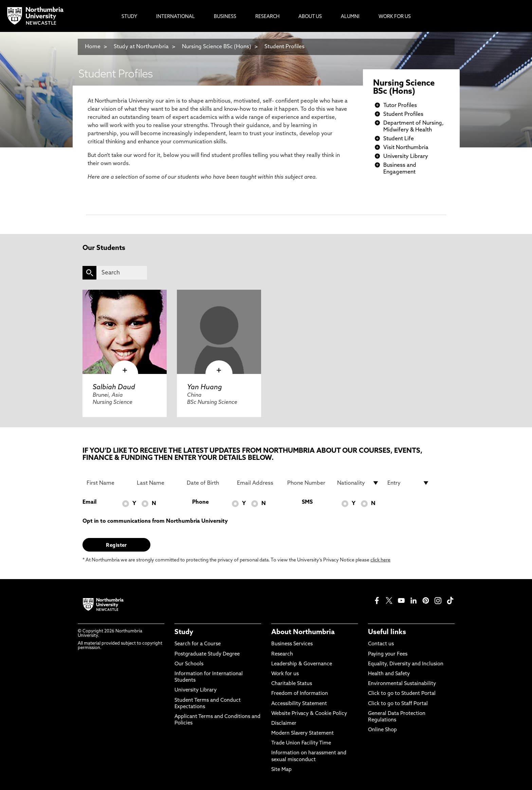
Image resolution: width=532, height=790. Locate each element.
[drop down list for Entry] (408, 483)
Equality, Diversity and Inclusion (406, 664)
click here (380, 560)
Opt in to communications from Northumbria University (155, 521)
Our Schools (189, 664)
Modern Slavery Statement (302, 733)
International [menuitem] (176, 17)
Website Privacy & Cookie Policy (309, 714)
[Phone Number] (308, 483)
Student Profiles (285, 47)
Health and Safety (389, 674)
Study (184, 632)
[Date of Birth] (208, 483)
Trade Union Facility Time (301, 743)
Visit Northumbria (406, 148)
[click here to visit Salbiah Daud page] (125, 332)
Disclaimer (284, 724)
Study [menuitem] (129, 17)
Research (282, 654)
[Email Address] (258, 483)
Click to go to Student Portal (402, 694)
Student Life (399, 139)
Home (93, 47)
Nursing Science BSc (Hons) (217, 47)
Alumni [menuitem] (350, 17)
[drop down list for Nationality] (358, 483)
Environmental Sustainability (402, 684)
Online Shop (382, 730)
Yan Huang (205, 388)
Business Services (292, 644)
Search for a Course (198, 644)
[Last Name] (158, 483)
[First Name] (108, 483)
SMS (307, 502)
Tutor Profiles (400, 106)
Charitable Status (292, 684)
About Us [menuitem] (310, 17)
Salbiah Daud (114, 388)
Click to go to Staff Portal (398, 704)
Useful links (387, 632)
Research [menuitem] (267, 17)
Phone (200, 502)
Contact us (381, 644)
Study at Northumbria (141, 47)
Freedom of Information (300, 694)
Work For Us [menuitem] (395, 17)
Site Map (281, 770)
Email (89, 502)
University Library (406, 157)
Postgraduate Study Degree (207, 654)
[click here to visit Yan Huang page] (219, 332)
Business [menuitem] (225, 17)
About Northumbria (303, 632)
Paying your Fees (388, 654)
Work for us (285, 674)
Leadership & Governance (302, 664)
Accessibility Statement (299, 704)
